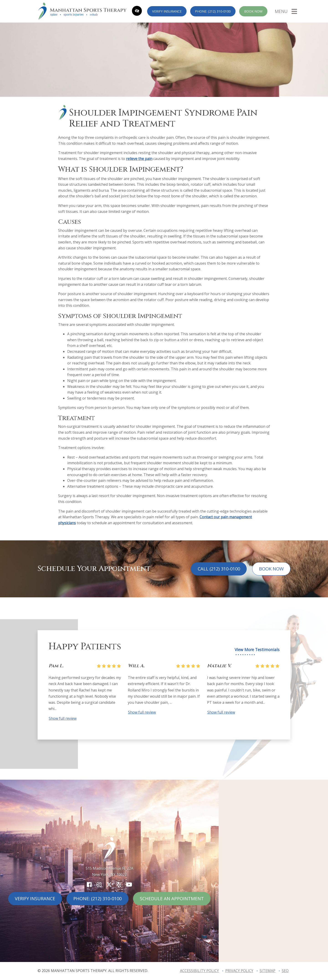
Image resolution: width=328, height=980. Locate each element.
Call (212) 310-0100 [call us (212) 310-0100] (219, 569)
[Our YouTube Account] (129, 884)
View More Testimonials (257, 650)
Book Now (253, 11)
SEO (285, 971)
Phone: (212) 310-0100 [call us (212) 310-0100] (213, 11)
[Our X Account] (109, 884)
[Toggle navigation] (286, 11)
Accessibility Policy (199, 971)
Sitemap (268, 971)
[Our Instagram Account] (99, 884)
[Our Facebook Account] (89, 884)
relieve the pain (139, 159)
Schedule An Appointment (172, 899)
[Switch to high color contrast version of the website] (137, 11)
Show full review (63, 718)
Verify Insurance (167, 11)
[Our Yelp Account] (119, 884)
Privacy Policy (239, 971)
